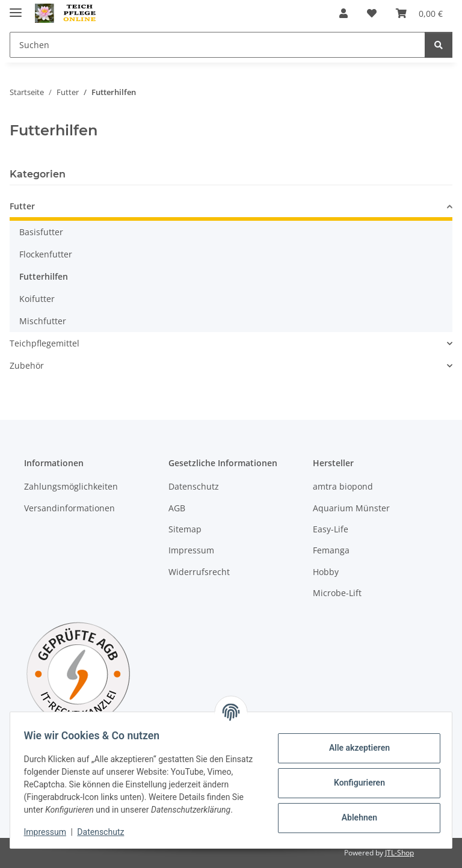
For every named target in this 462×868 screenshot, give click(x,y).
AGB (177, 508)
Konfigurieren (353, 777)
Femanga (331, 550)
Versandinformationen (69, 508)
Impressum (51, 832)
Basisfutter (41, 232)
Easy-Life (331, 529)
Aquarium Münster (351, 508)
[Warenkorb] (419, 13)
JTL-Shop (399, 853)
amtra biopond (343, 486)
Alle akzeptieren (353, 742)
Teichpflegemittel (45, 343)
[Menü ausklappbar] (16, 8)
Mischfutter (43, 321)
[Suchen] (217, 45)
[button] (343, 13)
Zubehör (27, 365)
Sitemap (185, 529)
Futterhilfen (44, 276)
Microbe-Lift (337, 593)
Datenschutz (106, 832)
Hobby (326, 572)
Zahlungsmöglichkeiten (71, 486)
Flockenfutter (46, 254)
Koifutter (37, 299)
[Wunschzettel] (372, 13)
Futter (22, 206)
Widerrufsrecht (199, 572)
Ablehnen (353, 811)
